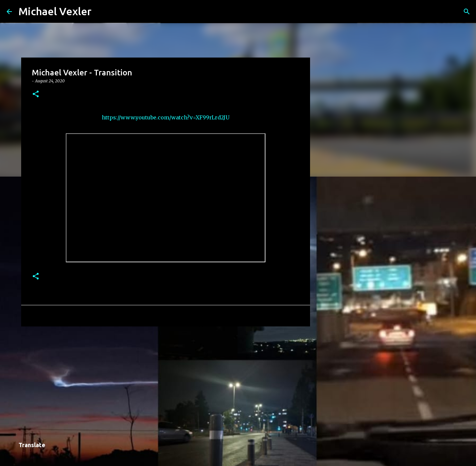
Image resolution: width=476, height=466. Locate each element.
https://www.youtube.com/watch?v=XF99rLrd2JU (166, 117)
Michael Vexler (55, 11)
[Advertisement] (166, 383)
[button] (36, 94)
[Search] (101, 12)
